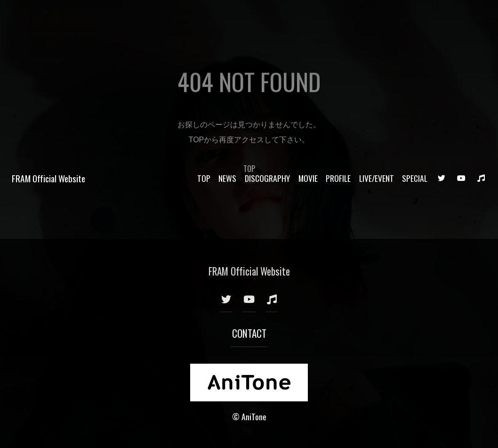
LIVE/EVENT (377, 18)
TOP (204, 18)
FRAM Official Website (48, 18)
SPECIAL (415, 18)
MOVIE (308, 18)
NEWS (227, 18)
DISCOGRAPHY (267, 18)
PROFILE (338, 18)
